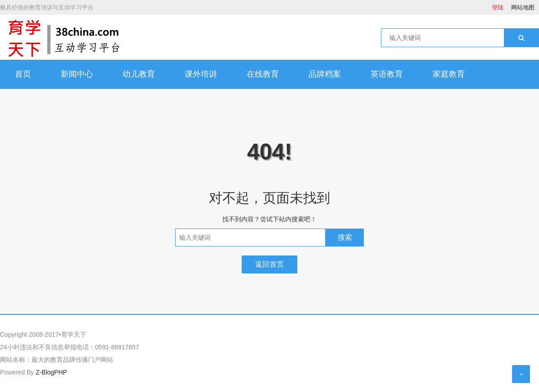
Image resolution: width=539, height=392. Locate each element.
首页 (23, 74)
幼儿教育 (139, 74)
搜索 (345, 237)
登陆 (498, 7)
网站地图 (523, 7)
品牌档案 (325, 74)
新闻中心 (77, 74)
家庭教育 (449, 74)
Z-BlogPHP (51, 372)
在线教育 (263, 74)
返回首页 (269, 264)
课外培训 (201, 74)
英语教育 (387, 74)
